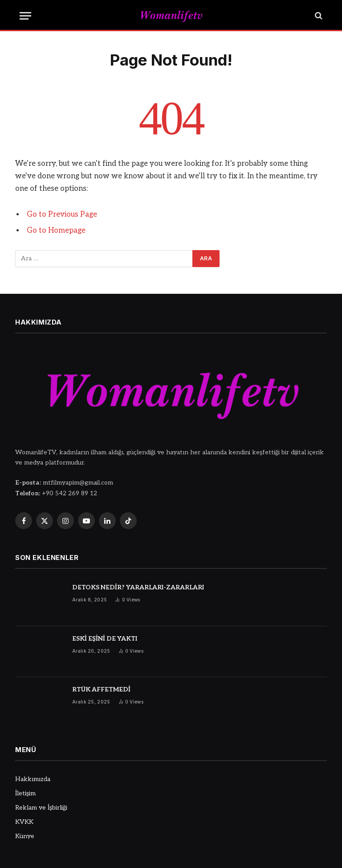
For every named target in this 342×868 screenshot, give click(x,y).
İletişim (25, 793)
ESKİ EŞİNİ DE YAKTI (105, 639)
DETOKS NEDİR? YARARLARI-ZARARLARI (138, 587)
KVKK (24, 822)
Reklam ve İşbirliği (41, 808)
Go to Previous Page (62, 214)
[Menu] (25, 16)
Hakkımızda (33, 779)
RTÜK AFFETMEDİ (101, 689)
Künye (25, 836)
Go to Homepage (56, 230)
